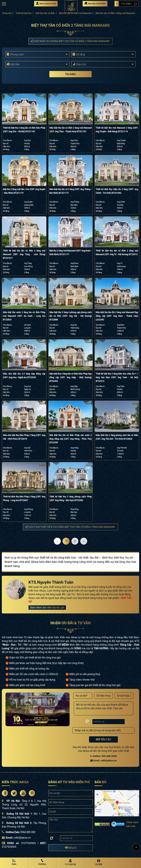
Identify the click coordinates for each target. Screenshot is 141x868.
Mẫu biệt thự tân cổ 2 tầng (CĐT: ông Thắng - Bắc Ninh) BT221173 (71, 191)
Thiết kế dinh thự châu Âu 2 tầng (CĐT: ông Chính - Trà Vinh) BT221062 (117, 191)
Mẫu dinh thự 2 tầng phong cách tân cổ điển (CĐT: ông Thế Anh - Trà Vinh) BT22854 (117, 437)
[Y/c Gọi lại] (70, 863)
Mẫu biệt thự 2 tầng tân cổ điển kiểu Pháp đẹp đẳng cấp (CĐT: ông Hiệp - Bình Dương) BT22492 (71, 377)
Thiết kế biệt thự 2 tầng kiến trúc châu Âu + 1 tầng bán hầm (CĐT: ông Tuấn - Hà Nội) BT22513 (117, 377)
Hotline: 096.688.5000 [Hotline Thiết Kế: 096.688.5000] (103, 756)
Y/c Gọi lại (70, 864)
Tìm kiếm (70, 74)
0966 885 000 (28, 832)
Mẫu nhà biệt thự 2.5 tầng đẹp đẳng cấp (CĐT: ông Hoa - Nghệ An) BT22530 (24, 376)
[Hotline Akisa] (42, 862)
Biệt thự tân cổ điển (45, 13)
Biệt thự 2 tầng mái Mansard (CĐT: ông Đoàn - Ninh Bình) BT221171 (71, 253)
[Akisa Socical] (5, 793)
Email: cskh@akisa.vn (103, 760)
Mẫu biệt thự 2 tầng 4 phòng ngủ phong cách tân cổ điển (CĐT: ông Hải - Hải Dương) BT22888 (71, 316)
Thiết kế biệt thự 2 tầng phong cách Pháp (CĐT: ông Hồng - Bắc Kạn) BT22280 (71, 498)
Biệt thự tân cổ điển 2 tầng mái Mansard (115, 13)
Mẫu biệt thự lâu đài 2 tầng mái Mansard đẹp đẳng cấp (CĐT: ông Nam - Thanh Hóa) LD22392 (117, 316)
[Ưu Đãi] (99, 863)
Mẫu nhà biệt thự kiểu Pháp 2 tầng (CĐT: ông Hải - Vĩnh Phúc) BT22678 (24, 437)
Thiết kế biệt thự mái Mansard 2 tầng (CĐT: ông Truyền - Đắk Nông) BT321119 (117, 130)
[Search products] (135, 4)
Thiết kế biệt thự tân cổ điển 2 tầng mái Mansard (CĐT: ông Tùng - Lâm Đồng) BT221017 (24, 254)
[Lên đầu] (136, 847)
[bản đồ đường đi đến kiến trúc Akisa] (117, 803)
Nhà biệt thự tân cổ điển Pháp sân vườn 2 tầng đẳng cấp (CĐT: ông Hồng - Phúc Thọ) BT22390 (71, 439)
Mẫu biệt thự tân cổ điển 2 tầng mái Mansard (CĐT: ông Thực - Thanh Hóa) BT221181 (71, 130)
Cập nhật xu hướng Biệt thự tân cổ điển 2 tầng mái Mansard (70, 41)
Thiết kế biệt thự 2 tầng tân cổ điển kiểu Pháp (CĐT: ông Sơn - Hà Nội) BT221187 (24, 130)
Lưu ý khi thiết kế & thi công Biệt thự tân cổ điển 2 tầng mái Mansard (70, 527)
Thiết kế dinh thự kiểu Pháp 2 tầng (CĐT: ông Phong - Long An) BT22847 (24, 498)
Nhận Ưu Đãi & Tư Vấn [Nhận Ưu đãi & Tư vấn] (46, 3)
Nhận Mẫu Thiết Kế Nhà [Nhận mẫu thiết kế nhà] (95, 3)
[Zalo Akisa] (14, 862)
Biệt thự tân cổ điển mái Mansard (75, 13)
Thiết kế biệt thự (24, 13)
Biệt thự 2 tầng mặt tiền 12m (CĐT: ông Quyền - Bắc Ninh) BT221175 (24, 191)
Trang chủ (7, 13)
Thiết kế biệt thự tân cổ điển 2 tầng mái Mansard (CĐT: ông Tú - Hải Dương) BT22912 (117, 253)
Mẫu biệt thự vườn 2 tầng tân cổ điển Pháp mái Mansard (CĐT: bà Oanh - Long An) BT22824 (24, 316)
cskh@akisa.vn (22, 838)
